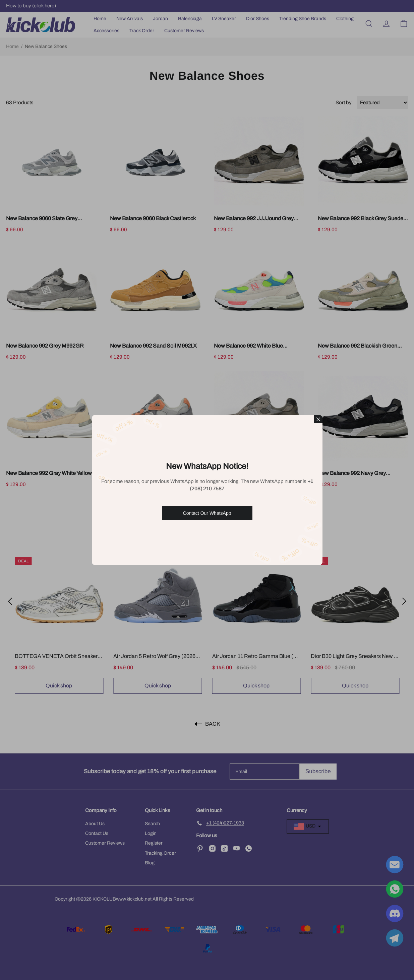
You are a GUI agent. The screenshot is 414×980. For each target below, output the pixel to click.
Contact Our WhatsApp (207, 513)
